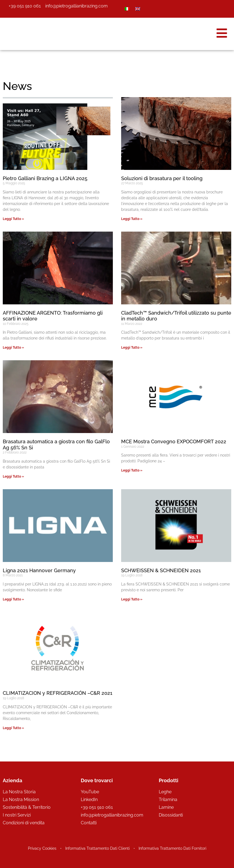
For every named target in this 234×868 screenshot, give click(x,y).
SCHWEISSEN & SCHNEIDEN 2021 (161, 570)
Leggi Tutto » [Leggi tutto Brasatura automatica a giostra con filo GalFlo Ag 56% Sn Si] (13, 476)
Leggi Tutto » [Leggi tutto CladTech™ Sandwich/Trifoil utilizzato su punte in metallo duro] (132, 348)
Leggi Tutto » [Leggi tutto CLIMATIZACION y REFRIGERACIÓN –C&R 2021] (13, 728)
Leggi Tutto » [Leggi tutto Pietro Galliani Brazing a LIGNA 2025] (13, 219)
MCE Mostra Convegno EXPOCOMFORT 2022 (174, 441)
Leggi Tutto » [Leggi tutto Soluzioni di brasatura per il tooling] (132, 219)
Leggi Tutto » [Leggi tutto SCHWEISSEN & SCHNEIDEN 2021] (132, 599)
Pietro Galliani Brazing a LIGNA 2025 (45, 178)
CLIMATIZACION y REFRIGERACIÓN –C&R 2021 (58, 693)
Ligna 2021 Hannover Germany (39, 570)
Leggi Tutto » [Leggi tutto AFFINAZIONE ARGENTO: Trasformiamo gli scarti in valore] (13, 348)
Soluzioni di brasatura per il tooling (162, 178)
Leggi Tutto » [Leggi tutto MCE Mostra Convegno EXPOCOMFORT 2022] (132, 470)
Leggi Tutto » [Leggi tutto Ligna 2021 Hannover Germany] (13, 599)
